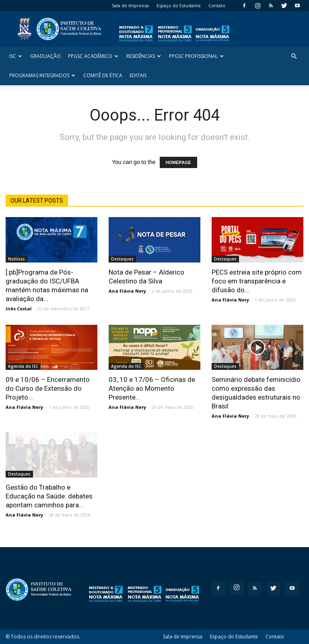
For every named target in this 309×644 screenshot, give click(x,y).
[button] (294, 56)
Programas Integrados (42, 75)
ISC (16, 56)
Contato (217, 5)
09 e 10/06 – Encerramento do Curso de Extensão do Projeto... (48, 388)
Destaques (122, 259)
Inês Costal (19, 309)
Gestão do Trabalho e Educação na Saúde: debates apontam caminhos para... (49, 496)
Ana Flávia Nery (127, 291)
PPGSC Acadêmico (93, 56)
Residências (144, 56)
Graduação (45, 56)
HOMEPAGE (178, 162)
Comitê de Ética (103, 75)
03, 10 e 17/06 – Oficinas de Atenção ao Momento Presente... (152, 388)
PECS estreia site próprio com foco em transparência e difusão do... (257, 281)
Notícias (16, 259)
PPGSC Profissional (196, 56)
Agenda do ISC (23, 366)
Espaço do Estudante (179, 5)
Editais (138, 75)
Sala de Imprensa (130, 5)
